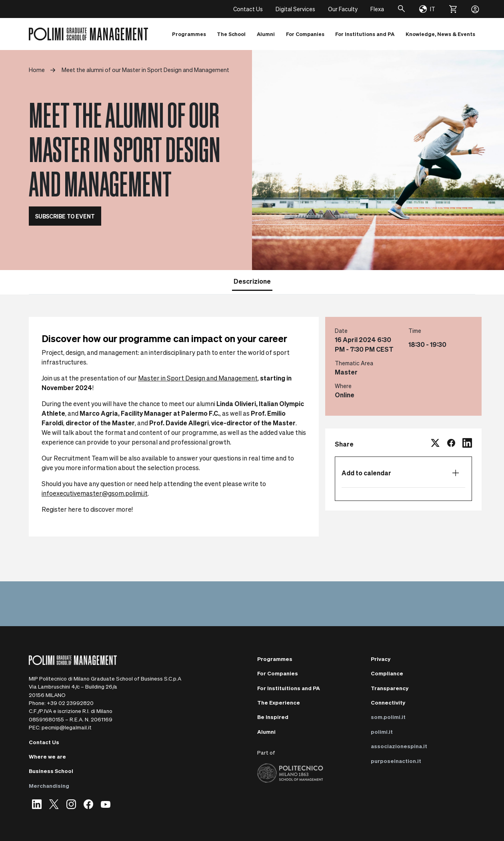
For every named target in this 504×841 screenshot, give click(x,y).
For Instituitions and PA (289, 688)
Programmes (275, 659)
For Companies (278, 673)
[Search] (402, 9)
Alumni (266, 732)
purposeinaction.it (396, 761)
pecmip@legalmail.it (67, 727)
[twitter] (435, 444)
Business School (51, 771)
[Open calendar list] (456, 473)
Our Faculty (343, 9)
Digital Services (295, 9)
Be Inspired (273, 717)
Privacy (381, 659)
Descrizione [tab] (252, 281)
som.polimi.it (388, 717)
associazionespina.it (399, 746)
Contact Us (248, 9)
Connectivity (388, 702)
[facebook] (451, 444)
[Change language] (427, 9)
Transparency (390, 688)
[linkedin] (467, 444)
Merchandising (49, 786)
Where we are (47, 756)
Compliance (387, 673)
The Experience (279, 702)
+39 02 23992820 (70, 703)
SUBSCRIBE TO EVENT (65, 216)
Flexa (377, 9)
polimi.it (382, 732)
